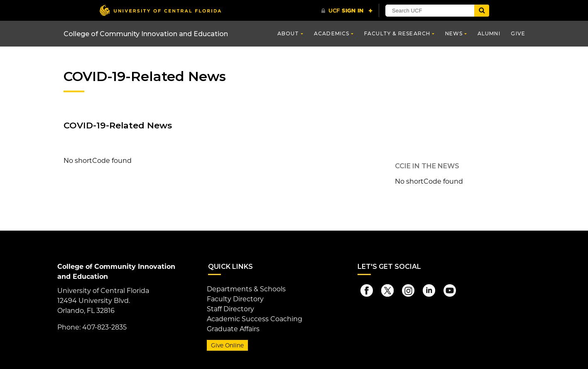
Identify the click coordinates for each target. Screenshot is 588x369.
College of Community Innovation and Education (146, 34)
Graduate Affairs (233, 329)
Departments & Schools (246, 289)
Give (518, 33)
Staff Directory (230, 309)
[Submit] (482, 11)
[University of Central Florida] (160, 10)
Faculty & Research (397, 33)
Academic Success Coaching (255, 319)
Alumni (489, 33)
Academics (332, 33)
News (454, 33)
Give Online (227, 345)
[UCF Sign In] (347, 11)
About (288, 33)
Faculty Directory (235, 299)
